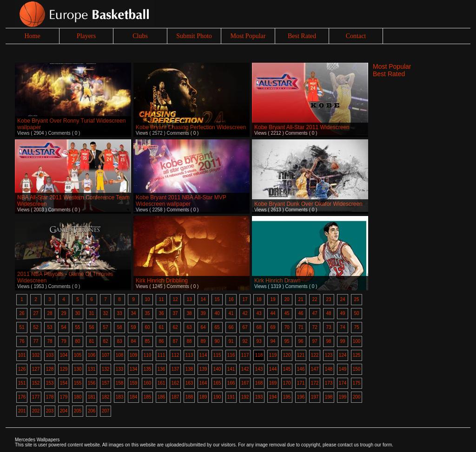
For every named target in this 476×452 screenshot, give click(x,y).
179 (64, 397)
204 (64, 411)
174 (343, 383)
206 (92, 411)
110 (148, 355)
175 (357, 383)
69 (273, 327)
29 (63, 313)
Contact (356, 36)
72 (314, 327)
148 (329, 369)
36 (161, 313)
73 (328, 327)
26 (22, 313)
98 (328, 341)
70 (287, 327)
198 (329, 397)
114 (203, 355)
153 (50, 383)
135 (148, 369)
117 (245, 355)
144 (273, 369)
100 (357, 341)
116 (231, 355)
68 (259, 327)
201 (22, 411)
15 (217, 299)
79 (63, 341)
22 (314, 299)
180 (78, 397)
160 (148, 383)
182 (106, 397)
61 (161, 327)
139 (203, 369)
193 (259, 397)
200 (357, 397)
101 (22, 355)
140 (217, 369)
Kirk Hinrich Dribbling (162, 281)
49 (342, 313)
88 (189, 341)
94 (273, 341)
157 (106, 383)
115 (217, 355)
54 (63, 327)
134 (134, 369)
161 (162, 383)
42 (245, 313)
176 (22, 397)
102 (36, 355)
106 (92, 355)
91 (231, 341)
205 (78, 411)
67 (245, 327)
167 (245, 383)
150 (357, 369)
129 (64, 369)
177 (36, 397)
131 (92, 369)
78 (50, 341)
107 (106, 355)
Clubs (140, 36)
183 (120, 397)
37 (175, 313)
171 (301, 383)
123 (329, 355)
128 (50, 369)
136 (162, 369)
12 (175, 299)
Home (32, 36)
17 (245, 299)
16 (231, 299)
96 (301, 341)
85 (147, 341)
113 (189, 355)
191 (231, 397)
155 (78, 383)
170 (287, 383)
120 (287, 355)
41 (231, 313)
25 (356, 299)
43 (259, 313)
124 (343, 355)
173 (329, 383)
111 (162, 355)
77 (36, 341)
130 (78, 369)
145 (287, 369)
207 (106, 411)
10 (147, 299)
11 (161, 299)
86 (161, 341)
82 (105, 341)
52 (36, 327)
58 (119, 327)
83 (119, 341)
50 (356, 313)
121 (301, 355)
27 (36, 313)
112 (175, 355)
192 (245, 397)
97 (314, 341)
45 (287, 313)
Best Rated (302, 36)
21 (301, 299)
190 (217, 397)
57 (105, 327)
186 (162, 397)
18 (259, 299)
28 (50, 313)
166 (231, 383)
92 (245, 341)
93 (259, 341)
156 (92, 383)
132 (106, 369)
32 (105, 313)
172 (315, 383)
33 (119, 313)
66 (231, 327)
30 (77, 313)
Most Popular (248, 36)
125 (357, 355)
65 (217, 327)
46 (301, 313)
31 (91, 313)
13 (189, 299)
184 (134, 397)
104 (64, 355)
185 (148, 397)
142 (245, 369)
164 (203, 383)
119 (273, 355)
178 (50, 397)
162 (175, 383)
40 (217, 313)
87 (175, 341)
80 (77, 341)
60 (147, 327)
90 (217, 341)
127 (36, 369)
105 (78, 355)
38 (189, 313)
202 (36, 411)
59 (133, 327)
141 (231, 369)
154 (64, 383)
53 (50, 327)
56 (91, 327)
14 (203, 299)
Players (86, 36)
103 (50, 355)
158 (120, 383)
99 (342, 341)
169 (273, 383)
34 (133, 313)
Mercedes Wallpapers (37, 440)
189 (203, 397)
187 (175, 397)
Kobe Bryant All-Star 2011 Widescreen (302, 127)
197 (315, 397)
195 (287, 397)
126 (22, 369)
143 (259, 369)
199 (343, 397)
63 (189, 327)
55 (77, 327)
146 (301, 369)
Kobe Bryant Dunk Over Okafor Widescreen (308, 204)
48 (328, 313)
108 (120, 355)
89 (203, 341)
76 (22, 341)
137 (175, 369)
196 (301, 397)
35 (147, 313)
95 (287, 341)
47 (314, 313)
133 (120, 369)
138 (189, 369)
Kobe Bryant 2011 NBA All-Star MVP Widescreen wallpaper (181, 201)
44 (273, 313)
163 (189, 383)
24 (342, 299)
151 (22, 383)
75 (356, 327)
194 (273, 397)
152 (36, 383)
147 (315, 369)
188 (189, 397)
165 (217, 383)
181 (92, 397)
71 (301, 327)
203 (50, 411)
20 (287, 299)
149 (343, 369)
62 (175, 327)
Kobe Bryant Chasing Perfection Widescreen (191, 127)
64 (203, 327)
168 (259, 383)
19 (273, 299)
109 (134, 355)
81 (91, 341)
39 (203, 313)
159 (134, 383)
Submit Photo (194, 36)
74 (342, 327)
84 (133, 341)
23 (328, 299)
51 (22, 327)
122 (315, 355)
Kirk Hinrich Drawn (277, 281)
